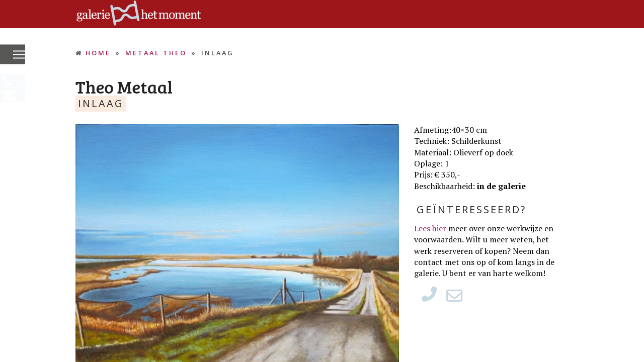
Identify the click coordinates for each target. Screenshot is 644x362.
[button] (19, 55)
